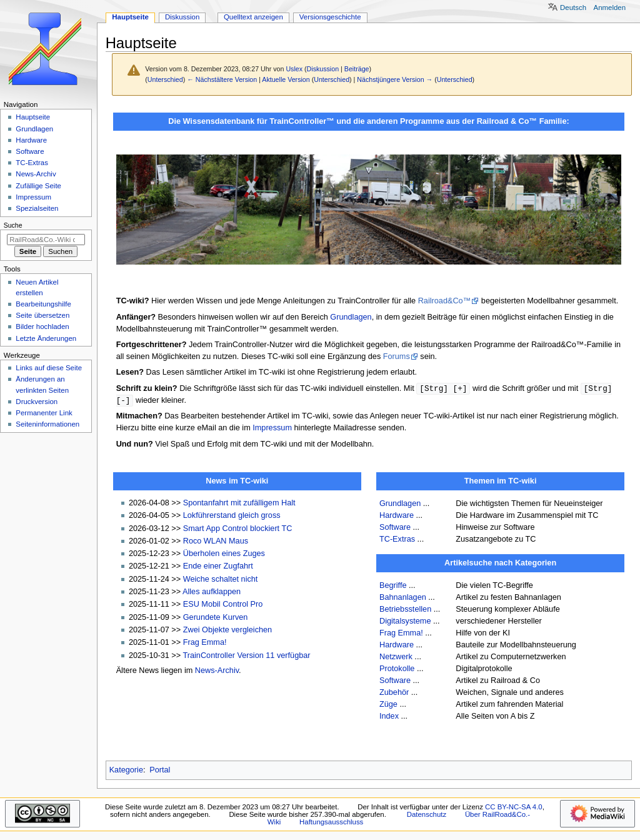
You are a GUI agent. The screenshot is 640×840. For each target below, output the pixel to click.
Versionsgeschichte (330, 17)
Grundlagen (351, 317)
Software (395, 529)
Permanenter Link (44, 413)
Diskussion (323, 69)
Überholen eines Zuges (224, 555)
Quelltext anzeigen (253, 17)
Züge (388, 706)
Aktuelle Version (286, 79)
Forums (397, 357)
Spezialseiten (37, 208)
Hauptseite (130, 17)
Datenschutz (427, 816)
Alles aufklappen (212, 593)
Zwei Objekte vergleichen (227, 631)
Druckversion (37, 402)
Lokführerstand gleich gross (232, 517)
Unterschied (165, 79)
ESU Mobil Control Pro (223, 605)
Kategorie (126, 771)
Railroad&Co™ (445, 301)
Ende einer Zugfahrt (218, 567)
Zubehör (394, 694)
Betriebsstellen (405, 610)
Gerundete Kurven (216, 619)
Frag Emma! (205, 644)
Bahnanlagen (403, 599)
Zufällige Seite (38, 186)
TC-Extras (397, 540)
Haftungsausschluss (331, 823)
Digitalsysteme (405, 622)
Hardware (397, 517)
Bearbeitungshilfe (43, 304)
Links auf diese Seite (49, 368)
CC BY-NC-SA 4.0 (514, 808)
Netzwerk (396, 658)
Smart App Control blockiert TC (238, 530)
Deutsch (573, 8)
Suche (13, 225)
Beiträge (357, 69)
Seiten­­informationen (47, 424)
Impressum (272, 429)
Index (389, 717)
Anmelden (610, 8)
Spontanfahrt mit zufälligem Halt (239, 504)
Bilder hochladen (42, 326)
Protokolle (397, 670)
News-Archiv (217, 672)
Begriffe (393, 587)
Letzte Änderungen (46, 338)
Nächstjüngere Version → (395, 79)
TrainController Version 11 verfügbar (246, 657)
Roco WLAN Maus (216, 542)
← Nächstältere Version (222, 79)
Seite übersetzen (42, 315)
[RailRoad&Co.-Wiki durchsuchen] (46, 240)
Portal (160, 771)
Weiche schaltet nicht (221, 580)
